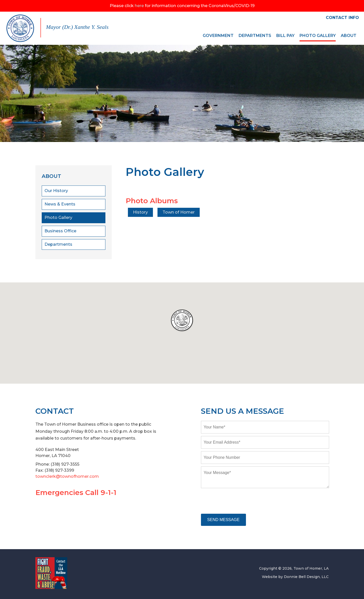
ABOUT (349, 36)
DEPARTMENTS (255, 36)
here (139, 6)
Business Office (60, 231)
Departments (58, 244)
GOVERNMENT (218, 36)
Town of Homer (179, 212)
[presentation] (239, 501)
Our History (56, 191)
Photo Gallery (58, 218)
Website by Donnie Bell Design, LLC (295, 577)
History (141, 212)
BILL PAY (285, 36)
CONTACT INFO (342, 18)
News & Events (60, 204)
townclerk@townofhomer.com (67, 476)
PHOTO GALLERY (318, 36)
